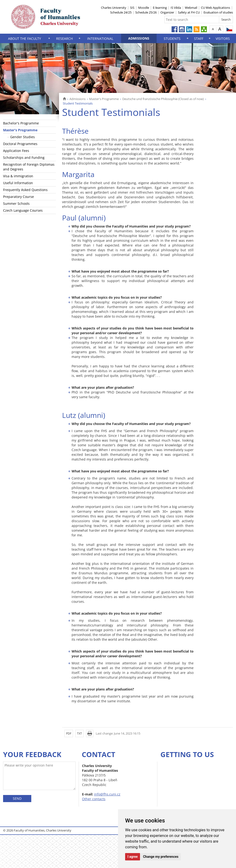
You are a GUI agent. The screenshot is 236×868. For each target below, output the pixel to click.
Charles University (114, 8)
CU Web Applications (216, 8)
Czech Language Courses (23, 210)
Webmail (191, 8)
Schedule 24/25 (121, 12)
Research (64, 39)
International (100, 39)
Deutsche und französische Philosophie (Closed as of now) (163, 99)
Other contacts (94, 799)
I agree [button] (133, 857)
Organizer (167, 12)
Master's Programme (104, 99)
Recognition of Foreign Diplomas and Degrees (29, 167)
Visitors (223, 39)
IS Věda (176, 8)
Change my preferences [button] (161, 857)
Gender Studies (23, 137)
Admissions (139, 38)
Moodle (144, 8)
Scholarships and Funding (24, 158)
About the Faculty (25, 39)
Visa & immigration (18, 176)
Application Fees (16, 151)
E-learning (160, 8)
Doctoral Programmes (20, 144)
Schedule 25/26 (146, 12)
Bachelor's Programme (21, 123)
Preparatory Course (18, 197)
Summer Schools (16, 203)
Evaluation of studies (218, 12)
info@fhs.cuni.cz (107, 794)
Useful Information (18, 183)
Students (172, 39)
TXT (79, 733)
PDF (69, 733)
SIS (132, 8)
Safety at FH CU (189, 12)
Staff (199, 39)
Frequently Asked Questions (25, 190)
